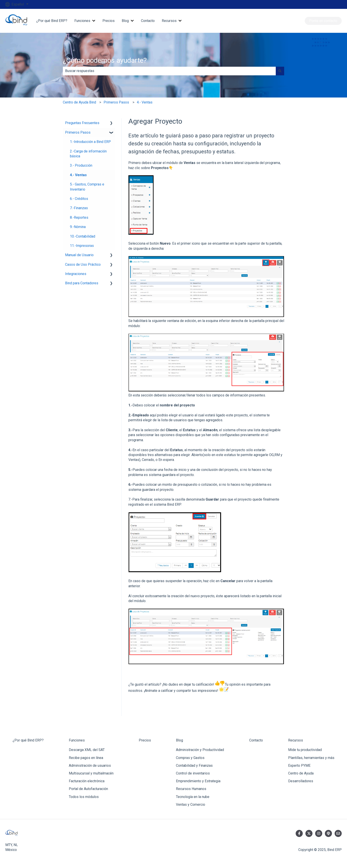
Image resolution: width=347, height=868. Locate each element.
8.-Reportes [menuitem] (79, 217)
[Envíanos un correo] (338, 833)
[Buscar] (280, 71)
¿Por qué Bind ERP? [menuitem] (28, 740)
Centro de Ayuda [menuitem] (301, 773)
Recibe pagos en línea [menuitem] (86, 758)
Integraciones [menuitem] (76, 274)
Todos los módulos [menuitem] (84, 797)
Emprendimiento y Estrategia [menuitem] (198, 781)
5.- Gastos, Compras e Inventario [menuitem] (87, 187)
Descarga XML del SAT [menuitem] (87, 750)
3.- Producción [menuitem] (81, 165)
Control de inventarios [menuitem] (193, 773)
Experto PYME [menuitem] (299, 766)
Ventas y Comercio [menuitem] (191, 805)
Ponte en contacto (323, 21)
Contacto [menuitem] (256, 740)
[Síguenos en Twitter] (309, 833)
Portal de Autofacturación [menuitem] (88, 789)
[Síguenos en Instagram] (319, 833)
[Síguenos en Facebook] (299, 833)
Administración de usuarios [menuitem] (90, 766)
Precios (109, 21)
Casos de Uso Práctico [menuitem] (83, 264)
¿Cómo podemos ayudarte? (105, 60)
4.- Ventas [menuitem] (78, 175)
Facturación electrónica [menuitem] (87, 781)
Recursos (169, 21)
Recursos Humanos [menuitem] (191, 789)
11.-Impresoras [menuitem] (82, 246)
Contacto (148, 21)
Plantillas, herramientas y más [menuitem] (311, 758)
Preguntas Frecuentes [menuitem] (82, 123)
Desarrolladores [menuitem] (301, 781)
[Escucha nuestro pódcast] (328, 833)
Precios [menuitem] (145, 740)
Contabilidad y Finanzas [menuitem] (194, 766)
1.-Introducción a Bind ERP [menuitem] (90, 142)
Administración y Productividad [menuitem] (200, 750)
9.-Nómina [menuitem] (78, 227)
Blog (125, 21)
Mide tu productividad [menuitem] (305, 750)
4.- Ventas (145, 102)
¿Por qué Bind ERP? (52, 21)
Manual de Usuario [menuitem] (79, 255)
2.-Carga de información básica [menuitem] (88, 154)
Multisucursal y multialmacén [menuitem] (91, 773)
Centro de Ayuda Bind (79, 102)
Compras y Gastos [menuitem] (190, 758)
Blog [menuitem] (179, 740)
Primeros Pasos (116, 102)
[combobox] (169, 71)
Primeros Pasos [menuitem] (78, 132)
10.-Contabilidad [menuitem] (83, 236)
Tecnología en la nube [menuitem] (193, 797)
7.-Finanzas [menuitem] (79, 208)
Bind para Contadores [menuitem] (82, 283)
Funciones (82, 21)
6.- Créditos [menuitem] (79, 199)
